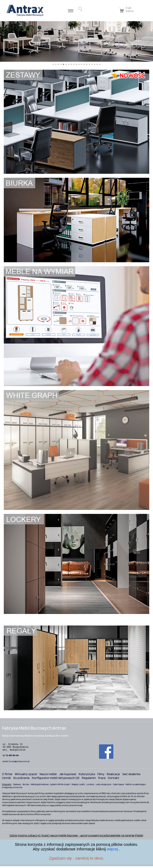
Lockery (90, 786)
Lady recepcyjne (103, 786)
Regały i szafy (78, 786)
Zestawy (17, 786)
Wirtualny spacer (26, 776)
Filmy (101, 776)
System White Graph (60, 786)
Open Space (118, 786)
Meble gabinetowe (40, 786)
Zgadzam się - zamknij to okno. (77, 858)
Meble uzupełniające (135, 786)
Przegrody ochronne (12, 789)
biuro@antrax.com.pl (19, 763)
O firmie (7, 776)
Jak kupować (68, 776)
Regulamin (89, 780)
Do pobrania (21, 780)
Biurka (26, 786)
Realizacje (113, 776)
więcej (113, 849)
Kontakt (114, 780)
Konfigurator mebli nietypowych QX (56, 780)
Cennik (6, 780)
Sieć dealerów (131, 776)
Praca (102, 780)
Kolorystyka (87, 776)
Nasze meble (48, 776)
